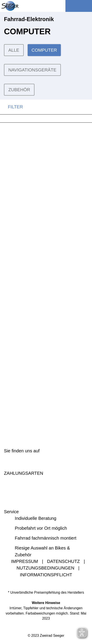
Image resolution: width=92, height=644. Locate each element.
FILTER (11, 107)
